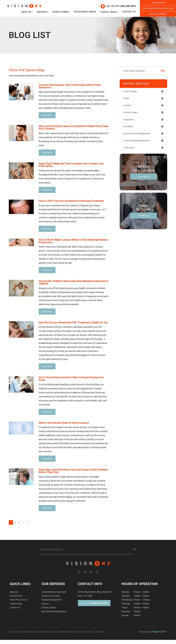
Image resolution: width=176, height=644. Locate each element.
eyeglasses (129, 120)
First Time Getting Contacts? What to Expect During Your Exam (73, 383)
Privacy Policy (87, 637)
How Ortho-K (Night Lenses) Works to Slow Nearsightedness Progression (65, 242)
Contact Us (129, 12)
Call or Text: (94, 609)
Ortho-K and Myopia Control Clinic (158, 8)
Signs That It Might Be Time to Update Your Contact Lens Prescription (73, 166)
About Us (14, 597)
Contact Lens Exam (51, 601)
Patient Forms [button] (61, 12)
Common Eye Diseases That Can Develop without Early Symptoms (72, 86)
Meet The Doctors (19, 605)
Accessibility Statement (67, 637)
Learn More (143, 178)
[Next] (24, 528)
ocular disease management (137, 142)
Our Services (16, 601)
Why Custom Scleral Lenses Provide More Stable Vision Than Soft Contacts (73, 128)
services (128, 106)
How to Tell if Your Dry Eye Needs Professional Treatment (74, 202)
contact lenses (131, 113)
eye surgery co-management (138, 135)
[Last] (28, 528)
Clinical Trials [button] (109, 12)
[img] (79, 577)
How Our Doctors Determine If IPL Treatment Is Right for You (73, 326)
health (127, 99)
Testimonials (16, 609)
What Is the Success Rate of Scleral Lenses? (66, 428)
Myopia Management (52, 605)
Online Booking (158, 3)
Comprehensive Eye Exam (54, 597)
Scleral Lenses (49, 613)
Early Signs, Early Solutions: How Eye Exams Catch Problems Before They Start (69, 476)
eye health (129, 127)
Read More (47, 115)
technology (129, 149)
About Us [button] (27, 12)
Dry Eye (45, 609)
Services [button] (43, 12)
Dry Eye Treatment (158, 14)
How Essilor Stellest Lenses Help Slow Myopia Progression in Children (67, 284)
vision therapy (131, 91)
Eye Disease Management (54, 617)
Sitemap (99, 637)
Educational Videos (85, 12)
